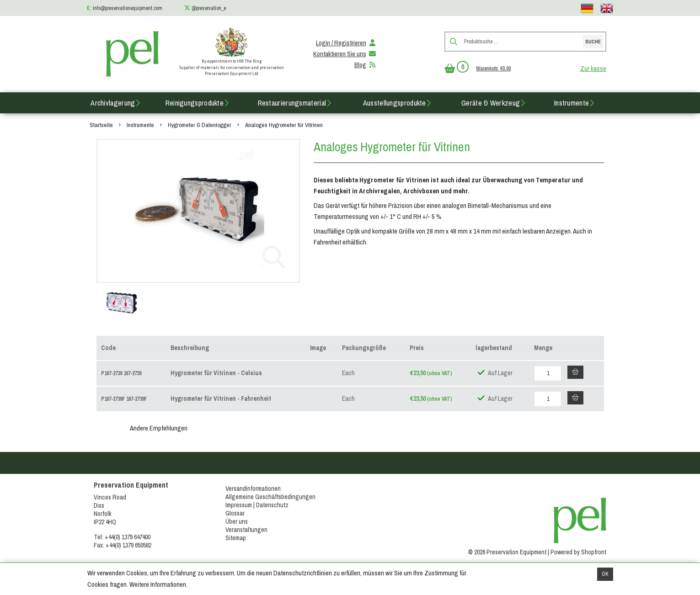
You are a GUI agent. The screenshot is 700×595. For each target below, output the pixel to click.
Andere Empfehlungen (159, 428)
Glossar (235, 513)
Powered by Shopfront (578, 552)
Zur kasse (593, 69)
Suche (593, 42)
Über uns (237, 521)
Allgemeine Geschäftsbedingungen (270, 497)
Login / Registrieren (347, 43)
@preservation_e (209, 8)
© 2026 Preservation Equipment (507, 552)
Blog (366, 65)
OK (605, 574)
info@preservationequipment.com (128, 8)
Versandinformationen (253, 489)
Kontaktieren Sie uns (345, 54)
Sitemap (236, 538)
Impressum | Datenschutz (257, 505)
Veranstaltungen (246, 530)
